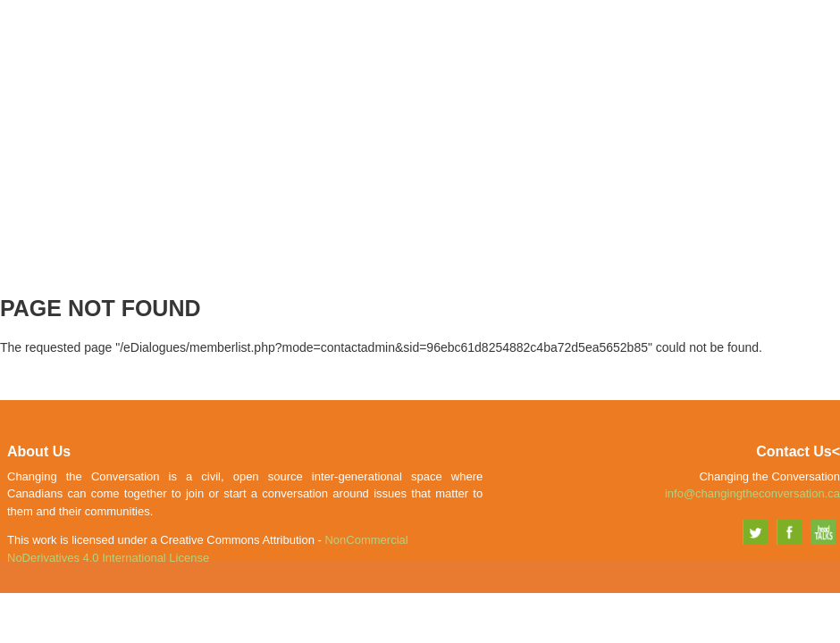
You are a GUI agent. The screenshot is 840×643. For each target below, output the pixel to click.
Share (695, 50)
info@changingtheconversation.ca (752, 493)
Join (638, 50)
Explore (766, 50)
